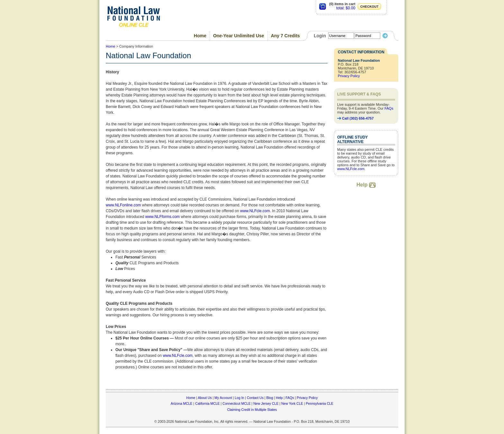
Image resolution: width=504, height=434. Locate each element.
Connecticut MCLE (237, 403)
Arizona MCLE (182, 403)
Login (320, 36)
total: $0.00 (346, 8)
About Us (205, 398)
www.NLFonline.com (123, 205)
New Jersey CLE (266, 403)
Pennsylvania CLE (319, 403)
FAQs (389, 108)
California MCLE (207, 403)
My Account (223, 398)
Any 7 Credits (285, 36)
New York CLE (292, 403)
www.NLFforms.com (162, 217)
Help (366, 185)
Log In (239, 398)
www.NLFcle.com (255, 211)
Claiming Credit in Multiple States (252, 410)
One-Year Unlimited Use (239, 36)
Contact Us (255, 398)
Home (200, 36)
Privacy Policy (349, 76)
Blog (270, 398)
